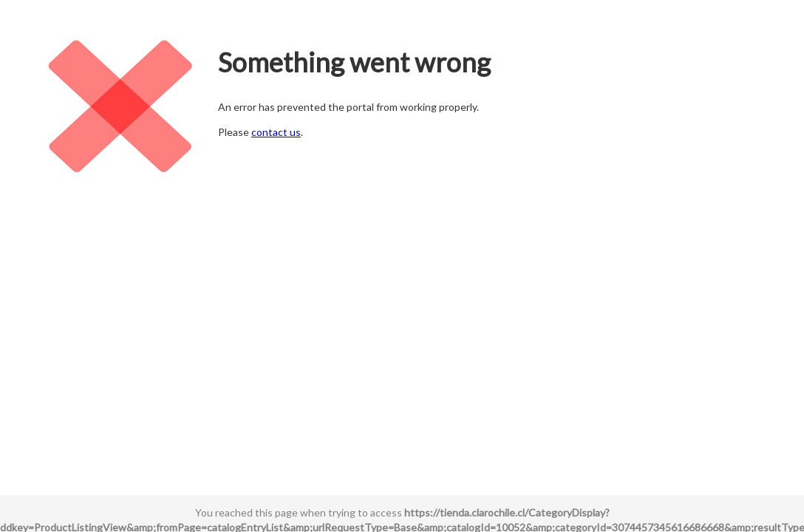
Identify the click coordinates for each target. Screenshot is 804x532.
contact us (276, 132)
